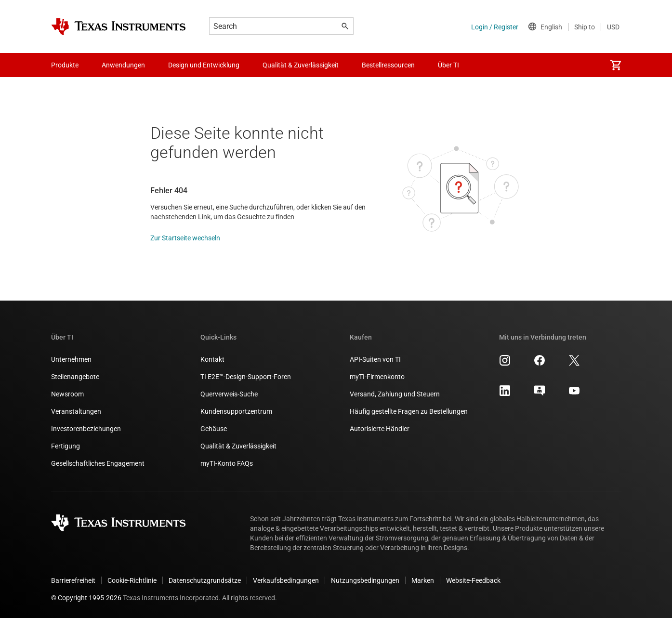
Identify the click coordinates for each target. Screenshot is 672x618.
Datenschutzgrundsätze (205, 580)
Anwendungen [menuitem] (123, 65)
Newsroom (67, 394)
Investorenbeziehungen (86, 429)
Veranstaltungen (76, 411)
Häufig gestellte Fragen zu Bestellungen (409, 411)
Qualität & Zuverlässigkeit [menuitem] (301, 65)
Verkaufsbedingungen (286, 580)
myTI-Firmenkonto (377, 377)
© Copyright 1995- (86, 598)
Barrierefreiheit (73, 580)
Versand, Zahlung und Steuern (395, 394)
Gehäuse (214, 429)
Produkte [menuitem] (65, 65)
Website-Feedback (473, 580)
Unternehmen (71, 359)
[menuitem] (616, 65)
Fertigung (66, 446)
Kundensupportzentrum (236, 411)
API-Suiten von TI (375, 359)
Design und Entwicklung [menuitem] (204, 65)
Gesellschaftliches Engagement (98, 463)
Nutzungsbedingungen (365, 580)
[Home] (119, 26)
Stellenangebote (75, 377)
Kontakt (212, 359)
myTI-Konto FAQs (227, 463)
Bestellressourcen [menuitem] (388, 65)
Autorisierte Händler (380, 429)
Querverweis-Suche (229, 394)
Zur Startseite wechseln (185, 238)
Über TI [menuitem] (448, 65)
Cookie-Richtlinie (132, 580)
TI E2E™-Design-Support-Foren (246, 377)
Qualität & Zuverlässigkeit (238, 446)
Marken (423, 580)
